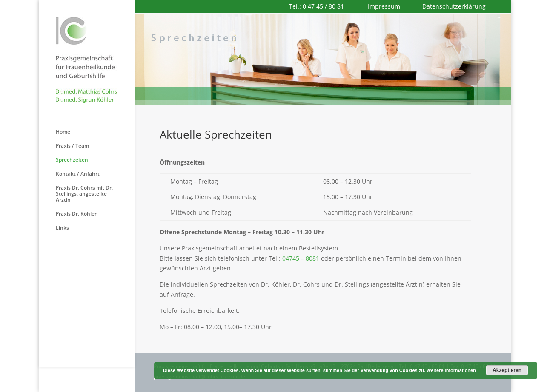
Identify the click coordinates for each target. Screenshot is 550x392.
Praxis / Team (72, 146)
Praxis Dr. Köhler (76, 214)
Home (63, 132)
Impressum (385, 6)
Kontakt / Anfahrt (78, 174)
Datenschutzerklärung (454, 6)
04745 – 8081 (301, 258)
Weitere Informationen (451, 370)
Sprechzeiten (72, 160)
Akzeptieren (507, 370)
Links (62, 228)
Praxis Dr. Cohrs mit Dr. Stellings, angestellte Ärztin (84, 194)
